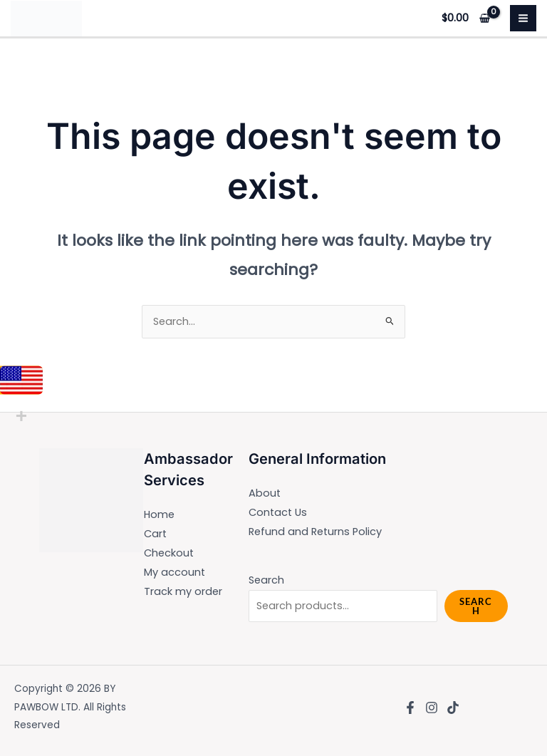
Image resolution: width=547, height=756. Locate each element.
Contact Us (278, 512)
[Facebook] (410, 708)
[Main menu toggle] (523, 18)
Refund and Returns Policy (315, 532)
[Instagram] (432, 708)
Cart (155, 534)
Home (159, 514)
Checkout (169, 553)
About (265, 493)
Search (266, 580)
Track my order (183, 591)
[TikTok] (453, 708)
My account (174, 572)
